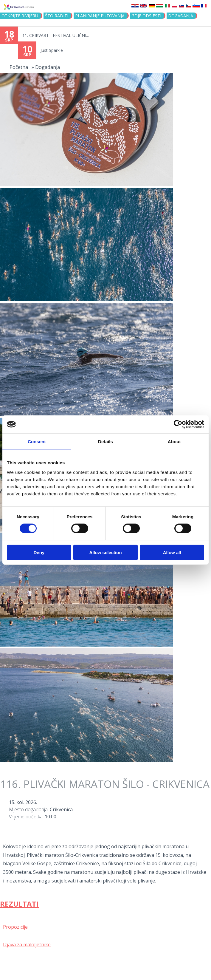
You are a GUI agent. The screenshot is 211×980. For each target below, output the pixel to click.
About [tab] (174, 442)
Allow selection (105, 552)
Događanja (181, 16)
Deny (39, 552)
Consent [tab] (37, 442)
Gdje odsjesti (146, 16)
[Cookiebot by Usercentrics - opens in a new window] (178, 424)
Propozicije (15, 927)
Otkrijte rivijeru (20, 16)
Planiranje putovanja (100, 16)
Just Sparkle (52, 50)
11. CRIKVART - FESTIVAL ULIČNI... (56, 35)
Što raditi (57, 16)
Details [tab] (105, 442)
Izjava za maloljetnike (27, 945)
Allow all (172, 552)
